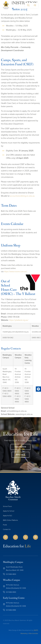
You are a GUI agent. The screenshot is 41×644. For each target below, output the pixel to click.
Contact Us (7, 529)
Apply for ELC (8, 516)
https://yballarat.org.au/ (19, 320)
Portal (5, 525)
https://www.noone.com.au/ (15, 271)
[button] (28, 5)
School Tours (7, 506)
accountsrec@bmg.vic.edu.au (22, 196)
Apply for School (9, 511)
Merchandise (34, 633)
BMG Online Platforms (10, 520)
